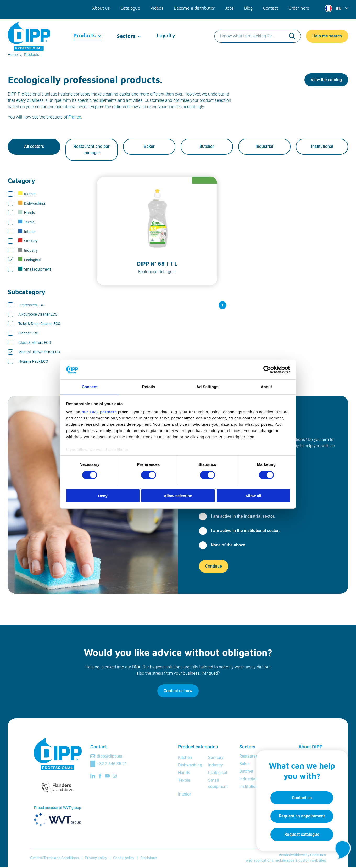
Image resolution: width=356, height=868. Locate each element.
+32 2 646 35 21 (112, 764)
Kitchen (27, 194)
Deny (103, 496)
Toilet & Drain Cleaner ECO (39, 324)
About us (103, 7)
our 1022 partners (99, 412)
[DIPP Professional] (29, 31)
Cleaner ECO (28, 334)
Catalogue (132, 7)
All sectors (34, 147)
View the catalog (326, 80)
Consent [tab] (90, 387)
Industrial (264, 147)
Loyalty (166, 31)
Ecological (29, 260)
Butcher (207, 147)
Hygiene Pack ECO (33, 362)
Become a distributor (195, 7)
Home (13, 55)
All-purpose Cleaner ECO (38, 315)
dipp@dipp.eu (110, 757)
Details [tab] (149, 387)
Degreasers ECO (31, 305)
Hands (27, 213)
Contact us (300, 796)
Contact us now (178, 691)
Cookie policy (124, 858)
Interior (27, 232)
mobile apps (285, 861)
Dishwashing (32, 204)
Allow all (253, 496)
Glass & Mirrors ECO (35, 343)
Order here (299, 7)
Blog (249, 7)
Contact (271, 7)
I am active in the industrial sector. (243, 517)
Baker (149, 147)
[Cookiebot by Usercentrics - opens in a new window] (267, 369)
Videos (158, 7)
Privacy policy (96, 858)
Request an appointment (300, 814)
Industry (28, 251)
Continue (214, 567)
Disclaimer (149, 858)
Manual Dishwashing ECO (39, 352)
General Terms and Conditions (54, 858)
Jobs (230, 7)
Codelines (318, 856)
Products (85, 31)
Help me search (327, 31)
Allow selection (178, 496)
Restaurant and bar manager (92, 150)
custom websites (312, 861)
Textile (26, 222)
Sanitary (28, 241)
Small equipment (35, 270)
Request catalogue (300, 833)
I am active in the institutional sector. (245, 531)
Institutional (322, 147)
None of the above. (229, 545)
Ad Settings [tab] (207, 387)
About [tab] (266, 387)
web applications (260, 861)
